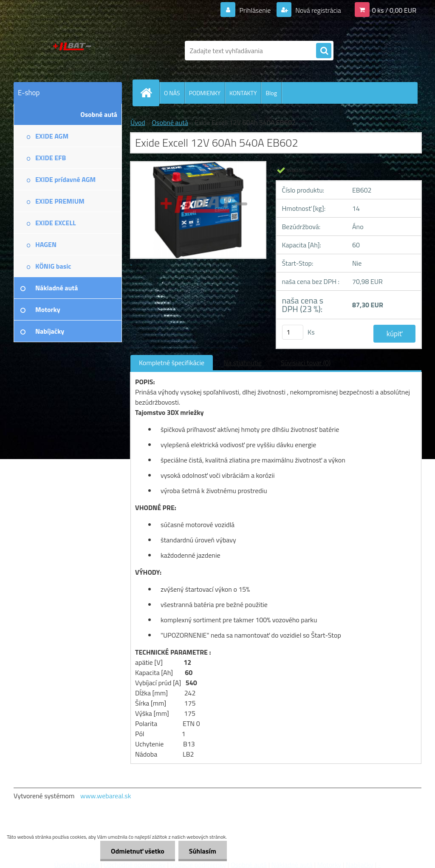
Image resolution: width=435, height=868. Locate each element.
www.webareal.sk (106, 796)
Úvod (138, 122)
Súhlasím (203, 851)
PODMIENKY (205, 93)
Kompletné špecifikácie (172, 363)
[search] (324, 51)
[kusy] (293, 332)
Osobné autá (170, 122)
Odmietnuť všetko (138, 851)
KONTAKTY (243, 93)
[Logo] (72, 51)
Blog (271, 93)
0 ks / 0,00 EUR (394, 10)
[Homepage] (150, 93)
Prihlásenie (255, 10)
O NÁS (172, 93)
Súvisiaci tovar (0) (306, 363)
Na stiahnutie (243, 363)
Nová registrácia (318, 10)
